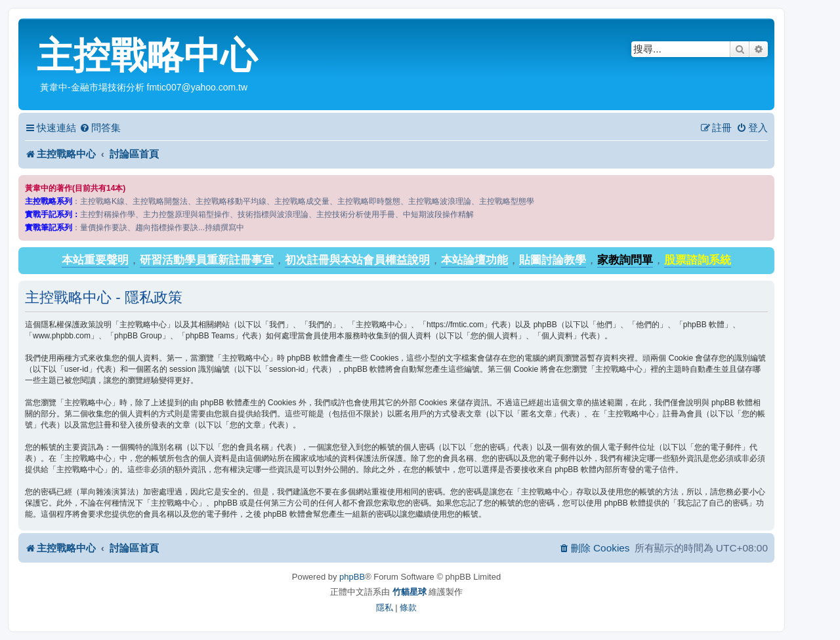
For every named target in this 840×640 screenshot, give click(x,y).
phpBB (352, 577)
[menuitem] (100, 128)
